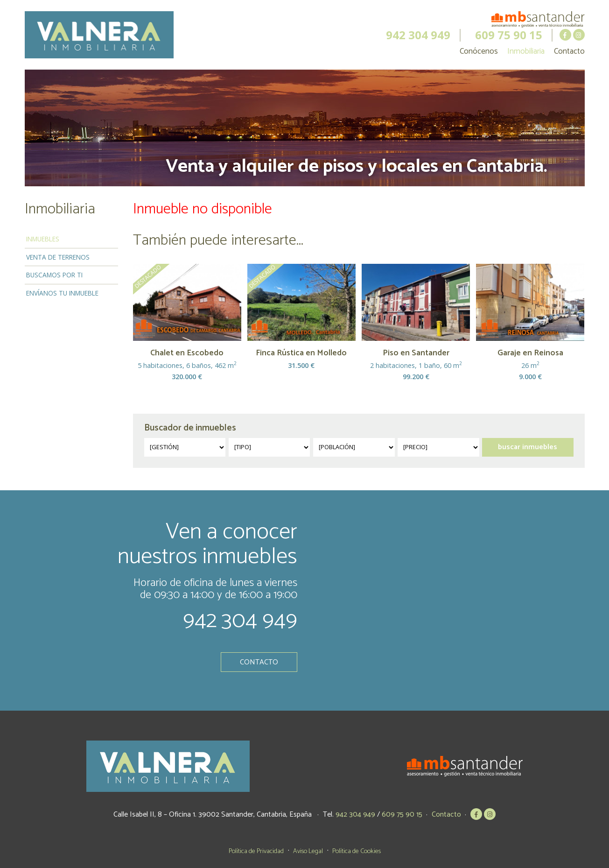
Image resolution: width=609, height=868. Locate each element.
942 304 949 (418, 35)
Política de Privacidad (256, 851)
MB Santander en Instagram (579, 35)
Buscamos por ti (54, 275)
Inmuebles (43, 239)
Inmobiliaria (526, 51)
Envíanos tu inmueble (62, 293)
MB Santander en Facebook (565, 35)
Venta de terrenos (58, 257)
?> (185, 447)
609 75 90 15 (509, 35)
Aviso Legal (308, 851)
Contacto (569, 51)
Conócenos (479, 51)
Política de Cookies (357, 851)
